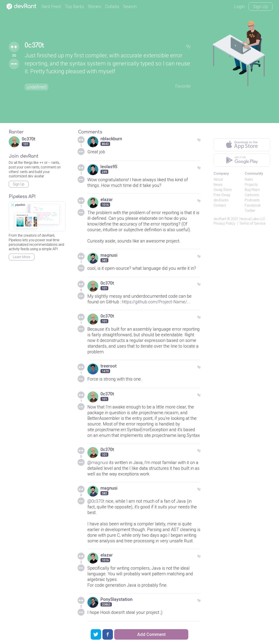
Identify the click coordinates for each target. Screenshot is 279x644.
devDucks (221, 200)
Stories (94, 7)
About (218, 179)
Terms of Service (252, 223)
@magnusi (98, 463)
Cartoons (252, 195)
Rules (249, 179)
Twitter (250, 211)
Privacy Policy (224, 223)
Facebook (253, 205)
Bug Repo (252, 190)
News (218, 185)
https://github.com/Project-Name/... (156, 302)
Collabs (112, 7)
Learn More (22, 257)
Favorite (183, 86)
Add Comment (151, 634)
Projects (251, 185)
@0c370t (96, 501)
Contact (220, 205)
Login (240, 7)
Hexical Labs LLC (252, 219)
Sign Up (260, 7)
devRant (220, 219)
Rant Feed (51, 7)
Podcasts (252, 200)
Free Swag (222, 195)
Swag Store (223, 190)
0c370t (34, 46)
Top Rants (74, 7)
